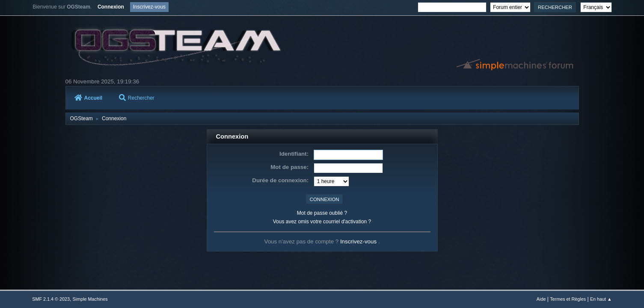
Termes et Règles (568, 299)
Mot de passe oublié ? (322, 213)
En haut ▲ (601, 299)
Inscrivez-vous (359, 241)
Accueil (89, 98)
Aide (541, 299)
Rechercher (137, 98)
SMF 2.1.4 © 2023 (51, 299)
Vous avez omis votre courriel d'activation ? (322, 222)
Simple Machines (90, 299)
